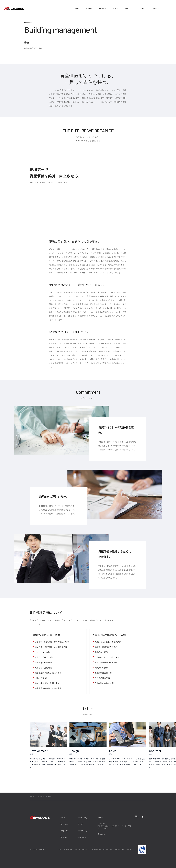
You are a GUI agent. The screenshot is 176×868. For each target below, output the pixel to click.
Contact (82, 837)
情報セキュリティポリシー (123, 850)
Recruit (157, 8)
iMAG (82, 824)
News (77, 8)
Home (32, 796)
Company (129, 8)
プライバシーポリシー (65, 850)
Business (89, 8)
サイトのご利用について (82, 850)
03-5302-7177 (107, 828)
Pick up (116, 8)
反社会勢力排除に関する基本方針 (102, 850)
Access (102, 834)
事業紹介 (41, 796)
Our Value (143, 8)
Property (103, 8)
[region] (103, 749)
